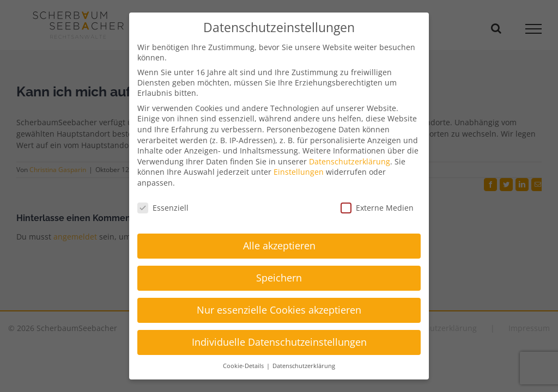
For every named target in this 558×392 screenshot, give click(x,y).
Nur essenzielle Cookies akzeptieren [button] (279, 310)
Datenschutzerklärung (350, 161)
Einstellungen (299, 172)
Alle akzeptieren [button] (279, 246)
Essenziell (163, 208)
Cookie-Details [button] (244, 366)
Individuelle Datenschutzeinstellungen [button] (279, 342)
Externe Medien (377, 208)
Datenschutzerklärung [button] (304, 366)
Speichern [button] (279, 278)
